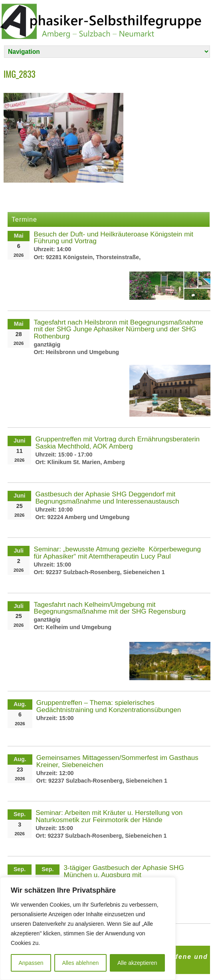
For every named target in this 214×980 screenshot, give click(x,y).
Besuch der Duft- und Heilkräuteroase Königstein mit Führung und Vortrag (113, 237)
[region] (88, 929)
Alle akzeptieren (137, 963)
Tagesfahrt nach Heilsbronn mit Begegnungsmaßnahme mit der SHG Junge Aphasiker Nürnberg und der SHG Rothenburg (118, 329)
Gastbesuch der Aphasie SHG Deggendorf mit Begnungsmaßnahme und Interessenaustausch (107, 497)
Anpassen (31, 963)
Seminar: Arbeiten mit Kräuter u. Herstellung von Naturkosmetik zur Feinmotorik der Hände (109, 816)
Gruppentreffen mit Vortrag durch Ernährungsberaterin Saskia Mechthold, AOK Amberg (117, 442)
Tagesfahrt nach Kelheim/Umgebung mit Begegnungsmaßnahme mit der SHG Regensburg (110, 608)
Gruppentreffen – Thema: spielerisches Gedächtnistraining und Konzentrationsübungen (109, 706)
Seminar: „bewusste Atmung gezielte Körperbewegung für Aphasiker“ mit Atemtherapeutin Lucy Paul (117, 552)
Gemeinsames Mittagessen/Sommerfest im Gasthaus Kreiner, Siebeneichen (117, 761)
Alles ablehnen (80, 963)
